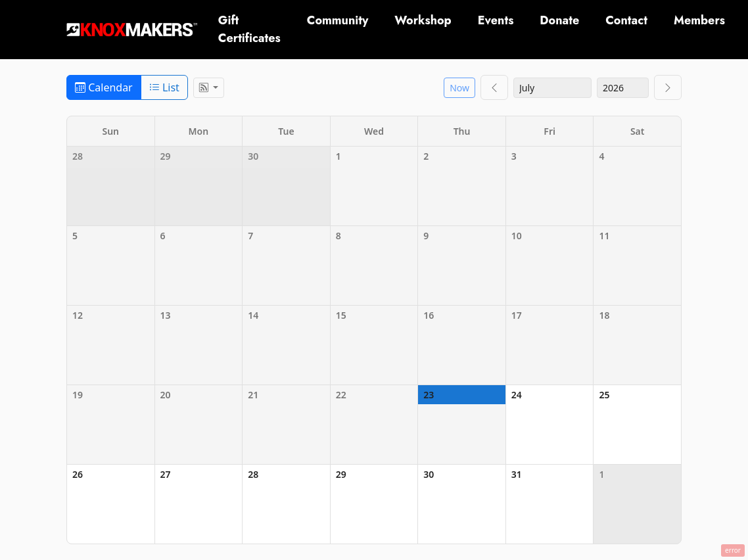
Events (496, 20)
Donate (559, 20)
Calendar (104, 87)
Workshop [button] (423, 20)
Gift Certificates (249, 29)
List (164, 87)
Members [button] (699, 20)
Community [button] (338, 20)
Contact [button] (626, 20)
